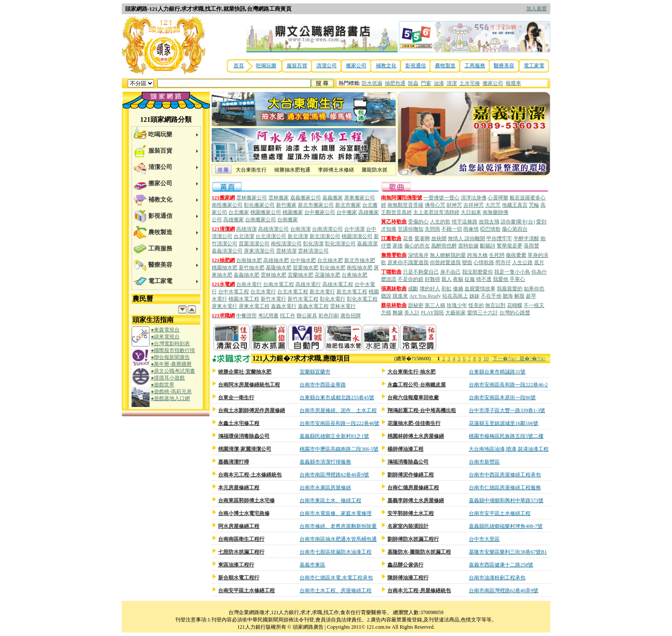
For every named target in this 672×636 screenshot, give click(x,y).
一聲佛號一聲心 (441, 198)
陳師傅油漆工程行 (408, 578)
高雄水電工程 (338, 284)
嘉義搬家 (333, 198)
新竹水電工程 (303, 299)
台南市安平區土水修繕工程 (500, 513)
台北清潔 (244, 236)
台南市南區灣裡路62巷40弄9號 (334, 475)
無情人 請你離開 (466, 238)
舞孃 (398, 313)
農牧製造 (445, 66)
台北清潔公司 (271, 236)
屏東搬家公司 (360, 198)
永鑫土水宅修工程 (239, 423)
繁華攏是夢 (510, 246)
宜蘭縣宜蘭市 (315, 372)
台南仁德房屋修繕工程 (413, 488)
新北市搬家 (348, 205)
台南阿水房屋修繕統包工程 (249, 385)
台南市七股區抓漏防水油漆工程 (336, 552)
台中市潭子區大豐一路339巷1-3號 (507, 410)
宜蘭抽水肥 (300, 275)
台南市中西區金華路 (323, 385)
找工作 (288, 316)
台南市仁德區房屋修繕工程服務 (505, 488)
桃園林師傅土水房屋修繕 (416, 436)
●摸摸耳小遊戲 (168, 378)
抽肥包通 (395, 83)
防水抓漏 (372, 83)
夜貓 (458, 279)
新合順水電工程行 (239, 578)
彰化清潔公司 (340, 244)
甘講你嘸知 (411, 229)
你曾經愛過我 (445, 262)
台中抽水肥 (303, 260)
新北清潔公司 (325, 236)
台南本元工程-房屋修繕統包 (419, 591)
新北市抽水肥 (360, 260)
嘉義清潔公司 (227, 251)
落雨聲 (531, 246)
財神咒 (454, 205)
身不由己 (450, 272)
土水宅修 (470, 83)
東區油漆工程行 (236, 565)
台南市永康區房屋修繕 (325, 488)
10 (486, 359)
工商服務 (475, 66)
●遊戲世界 (163, 385)
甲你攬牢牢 (499, 238)
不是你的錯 (411, 279)
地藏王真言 (515, 205)
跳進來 (400, 296)
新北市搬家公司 (316, 205)
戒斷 (413, 289)
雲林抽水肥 (273, 275)
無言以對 (495, 305)
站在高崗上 (455, 296)
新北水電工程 (352, 292)
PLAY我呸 (432, 313)
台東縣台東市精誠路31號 (497, 372)
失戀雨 (432, 229)
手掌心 (517, 279)
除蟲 (413, 83)
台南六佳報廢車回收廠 (413, 398)
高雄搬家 (234, 220)
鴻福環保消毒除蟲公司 (244, 436)
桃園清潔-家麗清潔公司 (245, 449)
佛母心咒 (435, 205)
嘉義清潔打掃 (234, 462)
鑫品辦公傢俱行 (405, 565)
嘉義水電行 (284, 306)
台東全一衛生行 (236, 398)
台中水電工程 (234, 292)
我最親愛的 (510, 289)
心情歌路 (484, 262)
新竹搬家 (286, 205)
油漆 (439, 83)
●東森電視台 (165, 330)
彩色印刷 (329, 316)
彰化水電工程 (362, 299)
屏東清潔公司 (259, 251)
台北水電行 (263, 292)
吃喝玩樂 (266, 66)
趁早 (531, 296)
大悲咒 (493, 205)
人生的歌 (440, 222)
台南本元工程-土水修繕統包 (250, 475)
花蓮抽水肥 (327, 275)
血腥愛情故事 (480, 289)
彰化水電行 (333, 299)
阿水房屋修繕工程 (239, 526)
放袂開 (439, 238)
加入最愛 (537, 9)
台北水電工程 (293, 292)
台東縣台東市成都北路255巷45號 (337, 398)
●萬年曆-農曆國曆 (171, 364)
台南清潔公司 (327, 229)
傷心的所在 (417, 246)
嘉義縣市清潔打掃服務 (325, 462)
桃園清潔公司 (357, 236)
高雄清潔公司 (273, 229)
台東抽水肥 (354, 275)
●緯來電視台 (165, 337)
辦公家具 (307, 316)
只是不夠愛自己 (421, 272)
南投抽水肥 (360, 268)
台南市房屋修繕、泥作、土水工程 (338, 410)
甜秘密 (416, 305)
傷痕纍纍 (516, 255)
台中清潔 (354, 229)
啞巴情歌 (490, 229)
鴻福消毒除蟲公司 (408, 462)
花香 (408, 238)
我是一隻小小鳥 (512, 272)
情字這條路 (465, 222)
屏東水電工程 (254, 306)
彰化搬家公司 (259, 205)
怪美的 (476, 305)
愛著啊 (422, 238)
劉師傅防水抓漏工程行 (413, 539)
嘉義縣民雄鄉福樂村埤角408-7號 (506, 526)
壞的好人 (430, 289)
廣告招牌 (351, 316)
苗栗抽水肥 (306, 268)
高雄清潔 (246, 229)
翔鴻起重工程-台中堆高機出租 (422, 410)
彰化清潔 (313, 244)
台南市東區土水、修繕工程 (330, 500)
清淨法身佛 (474, 198)
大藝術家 (456, 313)
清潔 (452, 83)
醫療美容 (504, 66)
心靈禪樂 (498, 198)
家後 (398, 246)
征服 (470, 279)
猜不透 (484, 279)
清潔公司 (327, 66)
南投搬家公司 (227, 205)
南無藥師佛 (495, 212)
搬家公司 (356, 66)
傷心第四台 (515, 229)
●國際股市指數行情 (173, 350)
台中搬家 (347, 212)
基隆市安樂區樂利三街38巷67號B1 (508, 552)
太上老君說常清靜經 (436, 212)
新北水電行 (322, 292)
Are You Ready (425, 296)
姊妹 (474, 296)
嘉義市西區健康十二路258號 (501, 565)
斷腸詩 (488, 246)
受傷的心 (418, 222)
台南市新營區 (484, 462)
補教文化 (386, 66)
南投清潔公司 (286, 244)
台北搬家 (239, 212)
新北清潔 (298, 236)
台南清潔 (300, 229)
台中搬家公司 (320, 212)
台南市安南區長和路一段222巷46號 (339, 423)
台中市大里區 (484, 539)
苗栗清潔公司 (254, 244)
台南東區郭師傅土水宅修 (246, 500)
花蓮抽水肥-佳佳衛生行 (414, 423)
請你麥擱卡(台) (518, 222)
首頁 (239, 66)
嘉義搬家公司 (306, 198)
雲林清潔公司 (313, 251)
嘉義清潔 (367, 244)
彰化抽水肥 (333, 268)
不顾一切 (452, 229)
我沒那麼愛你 (477, 272)
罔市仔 (503, 262)
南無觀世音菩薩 (405, 205)
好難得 (432, 279)
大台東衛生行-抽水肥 (411, 372)
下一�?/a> (506, 359)
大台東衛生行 (251, 170)
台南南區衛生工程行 (241, 539)
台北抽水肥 (330, 260)
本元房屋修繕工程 (239, 488)
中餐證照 (246, 316)
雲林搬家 (279, 198)
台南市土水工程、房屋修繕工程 (336, 591)
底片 (539, 262)
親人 (447, 279)
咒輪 (534, 205)
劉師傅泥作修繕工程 (411, 475)
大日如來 (471, 212)
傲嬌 (458, 289)
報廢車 (513, 83)
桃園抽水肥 (225, 268)
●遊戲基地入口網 (170, 398)
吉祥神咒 (474, 205)
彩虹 (447, 289)
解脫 (519, 296)
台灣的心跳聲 (515, 313)
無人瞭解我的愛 (448, 255)
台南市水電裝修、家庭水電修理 (336, 513)
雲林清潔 (286, 251)
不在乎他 (491, 296)
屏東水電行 (225, 306)
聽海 (508, 296)
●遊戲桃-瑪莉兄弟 (171, 392)
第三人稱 (435, 305)
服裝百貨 (297, 66)
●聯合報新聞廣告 (170, 357)
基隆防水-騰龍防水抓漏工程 (419, 552)
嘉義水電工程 (313, 306)
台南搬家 (288, 220)
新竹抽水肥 (252, 268)
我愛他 (501, 279)
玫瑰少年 (457, 305)
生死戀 (497, 255)
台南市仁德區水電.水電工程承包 (336, 578)
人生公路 (522, 262)
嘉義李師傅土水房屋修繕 (416, 500)
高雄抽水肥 (276, 260)
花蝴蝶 (515, 305)
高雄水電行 (308, 284)
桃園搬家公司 (266, 212)
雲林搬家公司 (252, 198)
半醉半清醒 (526, 238)
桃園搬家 (293, 212)
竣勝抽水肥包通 (292, 170)
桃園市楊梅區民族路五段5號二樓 (506, 436)
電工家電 (534, 66)
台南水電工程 (279, 284)
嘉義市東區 (312, 565)
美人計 (412, 313)
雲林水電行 (343, 306)
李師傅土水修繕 (336, 170)
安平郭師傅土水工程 (411, 513)
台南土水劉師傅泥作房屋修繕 (252, 410)
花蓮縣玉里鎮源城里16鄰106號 (504, 423)
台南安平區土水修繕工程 (246, 591)
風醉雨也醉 (444, 246)
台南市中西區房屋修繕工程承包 (505, 475)
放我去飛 (489, 222)
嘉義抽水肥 (246, 275)
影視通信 (416, 66)
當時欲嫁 (468, 246)
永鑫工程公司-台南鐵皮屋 (417, 385)
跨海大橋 (477, 255)
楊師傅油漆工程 (405, 449)
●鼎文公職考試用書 (173, 371)
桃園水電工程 (244, 299)
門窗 (426, 83)
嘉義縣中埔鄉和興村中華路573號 (506, 500)
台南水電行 (249, 284)
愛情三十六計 (483, 313)
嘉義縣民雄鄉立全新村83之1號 (334, 436)
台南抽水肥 (249, 260)
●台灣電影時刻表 (170, 344)
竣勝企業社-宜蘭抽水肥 (245, 372)
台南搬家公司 (261, 220)
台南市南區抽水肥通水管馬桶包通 (338, 539)
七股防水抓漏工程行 (241, 552)
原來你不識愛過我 (408, 262)
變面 (467, 262)
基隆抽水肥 (279, 268)
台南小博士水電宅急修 (244, 513)
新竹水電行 (273, 299)
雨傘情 (471, 229)
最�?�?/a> (533, 359)
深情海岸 (418, 255)
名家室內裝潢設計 (408, 526)
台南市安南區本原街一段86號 (502, 398)
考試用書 (268, 316)
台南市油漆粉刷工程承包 (497, 578)
